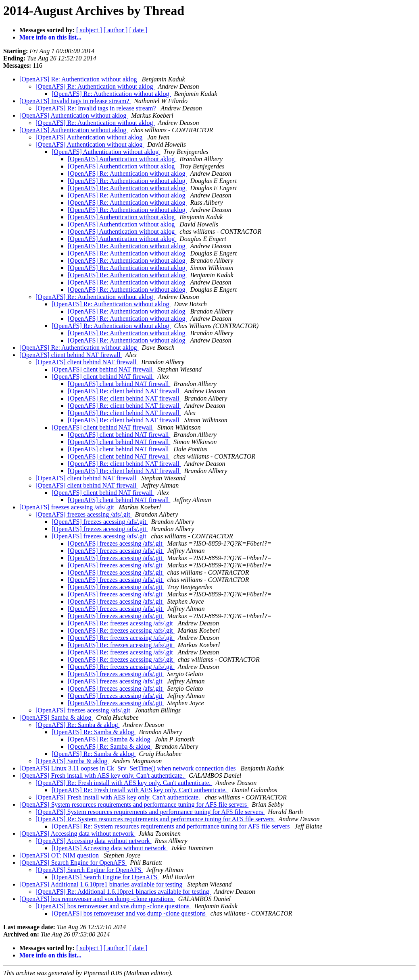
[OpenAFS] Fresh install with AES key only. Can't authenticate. (102, 775)
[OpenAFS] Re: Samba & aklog (77, 725)
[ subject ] (89, 30)
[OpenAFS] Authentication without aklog (74, 115)
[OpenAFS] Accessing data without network (77, 834)
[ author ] (116, 30)
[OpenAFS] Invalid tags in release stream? (75, 101)
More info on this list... (50, 37)
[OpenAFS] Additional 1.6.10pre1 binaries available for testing (102, 884)
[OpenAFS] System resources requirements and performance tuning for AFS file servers (134, 805)
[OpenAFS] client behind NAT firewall (71, 355)
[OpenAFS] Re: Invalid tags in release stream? (97, 108)
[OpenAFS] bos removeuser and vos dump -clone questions (97, 899)
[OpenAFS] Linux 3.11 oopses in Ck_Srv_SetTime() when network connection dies (128, 768)
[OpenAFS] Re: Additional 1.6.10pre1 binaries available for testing (123, 892)
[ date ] (138, 30)
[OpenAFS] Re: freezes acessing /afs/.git (121, 623)
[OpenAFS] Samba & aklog (56, 717)
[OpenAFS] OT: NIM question (60, 855)
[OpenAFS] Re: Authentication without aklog (79, 79)
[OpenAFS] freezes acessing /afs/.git (68, 507)
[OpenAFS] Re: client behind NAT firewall (124, 391)
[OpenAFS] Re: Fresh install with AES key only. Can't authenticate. (124, 783)
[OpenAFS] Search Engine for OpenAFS (73, 863)
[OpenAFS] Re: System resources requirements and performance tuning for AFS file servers (155, 819)
